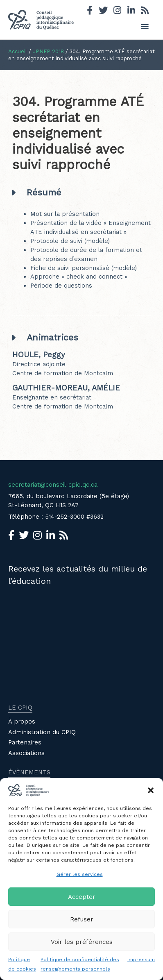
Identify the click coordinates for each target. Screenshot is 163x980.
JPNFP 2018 (48, 51)
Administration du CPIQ (42, 732)
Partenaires (25, 742)
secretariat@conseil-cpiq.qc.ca (53, 485)
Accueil (18, 51)
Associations (26, 753)
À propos (22, 721)
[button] (151, 790)
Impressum (141, 960)
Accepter (82, 897)
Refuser (82, 919)
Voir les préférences (82, 942)
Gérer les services (80, 874)
